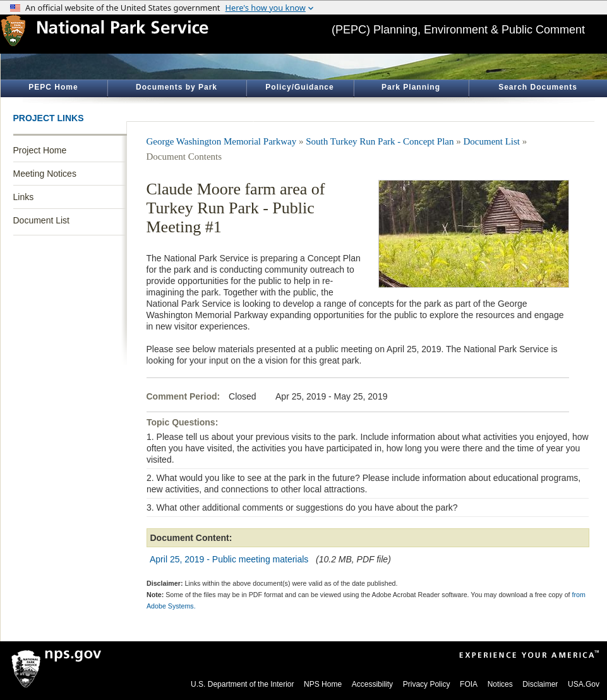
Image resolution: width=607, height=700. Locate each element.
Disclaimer (540, 684)
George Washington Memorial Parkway (222, 141)
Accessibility (372, 684)
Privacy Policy (427, 684)
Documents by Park (177, 87)
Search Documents (538, 87)
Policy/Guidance (299, 87)
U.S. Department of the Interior (242, 684)
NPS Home (323, 684)
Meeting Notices (45, 174)
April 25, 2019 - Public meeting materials (229, 559)
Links (24, 197)
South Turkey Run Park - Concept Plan (380, 141)
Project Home (40, 150)
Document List (41, 220)
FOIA (469, 684)
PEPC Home (53, 87)
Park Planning (411, 87)
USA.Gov (584, 684)
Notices (500, 684)
